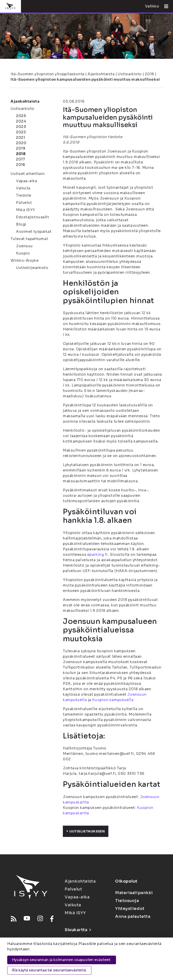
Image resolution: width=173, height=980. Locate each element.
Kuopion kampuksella (113, 700)
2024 (21, 121)
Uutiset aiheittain (28, 174)
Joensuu (24, 246)
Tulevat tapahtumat (29, 239)
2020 (21, 143)
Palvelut (24, 203)
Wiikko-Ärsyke (25, 260)
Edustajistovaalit (33, 217)
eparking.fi (98, 555)
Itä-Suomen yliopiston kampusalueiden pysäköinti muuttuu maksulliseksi (85, 79)
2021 (20, 138)
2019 (21, 148)
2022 (21, 132)
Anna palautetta (133, 916)
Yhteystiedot (130, 909)
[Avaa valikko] (164, 6)
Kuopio (23, 253)
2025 (21, 116)
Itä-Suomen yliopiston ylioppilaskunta (48, 74)
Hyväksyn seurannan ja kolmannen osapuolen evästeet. (62, 960)
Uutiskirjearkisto (32, 268)
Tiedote (24, 195)
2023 (21, 127)
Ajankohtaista (101, 74)
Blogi (21, 224)
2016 (20, 165)
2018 (149, 74)
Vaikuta (23, 188)
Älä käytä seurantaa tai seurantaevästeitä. (49, 970)
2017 (20, 159)
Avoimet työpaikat (34, 232)
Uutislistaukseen (86, 831)
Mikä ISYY (26, 210)
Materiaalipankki (134, 893)
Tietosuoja (127, 901)
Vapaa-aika (27, 181)
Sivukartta (78, 930)
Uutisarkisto (130, 74)
